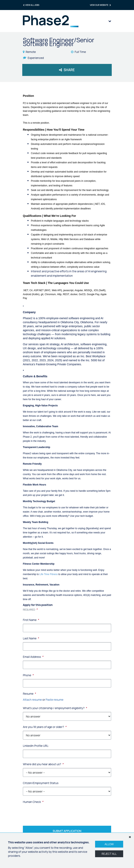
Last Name (31, 638)
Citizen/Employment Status (41, 783)
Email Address (33, 657)
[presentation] (53, 812)
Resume (29, 694)
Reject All (109, 854)
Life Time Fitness (49, 574)
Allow (109, 844)
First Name (31, 620)
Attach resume (32, 700)
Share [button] (67, 70)
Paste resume (55, 700)
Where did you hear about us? (43, 764)
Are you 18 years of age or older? (45, 727)
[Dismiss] (130, 837)
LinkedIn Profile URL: (36, 746)
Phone (28, 675)
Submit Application (67, 831)
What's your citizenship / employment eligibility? (55, 708)
